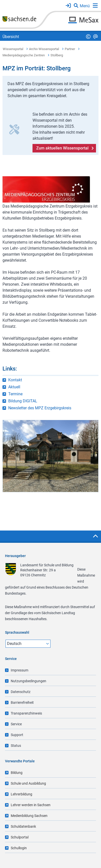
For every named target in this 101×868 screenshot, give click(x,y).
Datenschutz (21, 692)
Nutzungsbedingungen (28, 681)
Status (16, 746)
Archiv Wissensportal (44, 49)
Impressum (19, 670)
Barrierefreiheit (22, 703)
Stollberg (57, 55)
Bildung (17, 773)
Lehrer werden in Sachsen (31, 805)
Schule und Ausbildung (28, 783)
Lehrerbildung (21, 794)
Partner (70, 49)
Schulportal (20, 837)
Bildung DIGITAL (23, 401)
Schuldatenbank (23, 826)
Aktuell (14, 387)
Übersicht (11, 37)
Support (17, 735)
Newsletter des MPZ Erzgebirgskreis (40, 408)
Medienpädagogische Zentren (24, 55)
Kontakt (15, 380)
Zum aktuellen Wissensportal (62, 148)
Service (16, 724)
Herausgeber (15, 556)
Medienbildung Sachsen (29, 816)
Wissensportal (13, 49)
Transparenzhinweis (26, 713)
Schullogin (19, 848)
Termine (15, 394)
